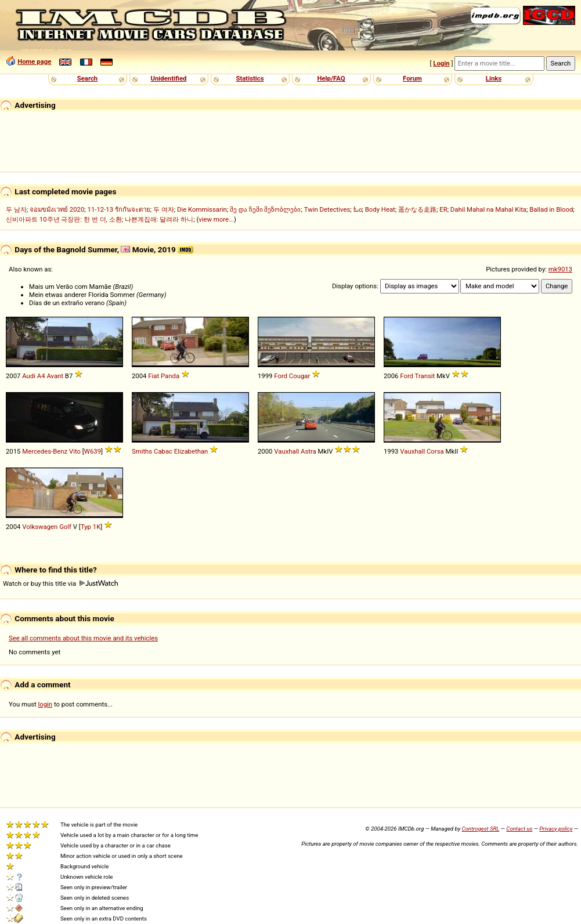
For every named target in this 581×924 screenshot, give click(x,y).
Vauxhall (286, 451)
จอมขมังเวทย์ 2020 (57, 209)
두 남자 (16, 209)
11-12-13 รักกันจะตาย (119, 209)
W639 (93, 451)
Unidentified (169, 78)
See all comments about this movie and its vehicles (83, 638)
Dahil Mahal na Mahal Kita (488, 209)
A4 (41, 376)
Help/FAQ (331, 78)
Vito (75, 451)
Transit (425, 376)
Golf (65, 527)
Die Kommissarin (202, 209)
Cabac (163, 451)
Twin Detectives (327, 209)
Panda (170, 376)
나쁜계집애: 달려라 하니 (159, 219)
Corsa (435, 451)
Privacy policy (556, 829)
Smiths (142, 451)
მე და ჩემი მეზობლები (265, 209)
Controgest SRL (480, 829)
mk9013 (560, 269)
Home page (34, 61)
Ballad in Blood (551, 209)
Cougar (299, 376)
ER (443, 209)
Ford (281, 376)
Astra (308, 451)
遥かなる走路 (417, 209)
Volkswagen (40, 527)
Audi (29, 376)
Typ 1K (91, 527)
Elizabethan (191, 451)
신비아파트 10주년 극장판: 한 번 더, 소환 (64, 219)
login (46, 704)
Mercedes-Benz (45, 451)
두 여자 (164, 209)
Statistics (250, 78)
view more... (216, 219)
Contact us (519, 829)
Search (87, 78)
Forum (412, 78)
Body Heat (380, 209)
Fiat (154, 376)
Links (494, 78)
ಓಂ (358, 209)
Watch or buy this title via (60, 584)
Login (441, 63)
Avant (55, 376)
